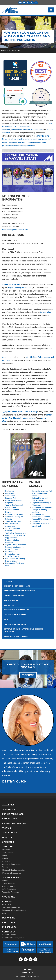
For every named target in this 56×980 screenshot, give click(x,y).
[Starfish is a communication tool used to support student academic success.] (36, 3)
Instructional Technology (15, 624)
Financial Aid (10, 498)
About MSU (8, 847)
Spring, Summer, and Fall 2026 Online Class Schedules (42, 493)
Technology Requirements (16, 533)
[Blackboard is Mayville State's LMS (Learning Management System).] (20, 3)
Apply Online (10, 833)
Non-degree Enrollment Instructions (15, 564)
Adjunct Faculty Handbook (16, 545)
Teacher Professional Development (14, 506)
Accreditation (11, 526)
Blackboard (36, 521)
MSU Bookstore (12, 524)
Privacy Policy (28, 973)
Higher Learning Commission (20, 288)
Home (4, 51)
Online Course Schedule (14, 596)
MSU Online (14, 51)
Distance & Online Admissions (16, 610)
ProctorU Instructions (14, 514)
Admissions (10, 496)
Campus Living (10, 819)
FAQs (6, 619)
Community (9, 902)
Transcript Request (13, 521)
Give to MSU (9, 897)
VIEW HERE (28, 675)
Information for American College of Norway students (42, 510)
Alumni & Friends (12, 878)
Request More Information (43, 519)
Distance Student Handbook (12, 541)
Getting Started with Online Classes (40, 499)
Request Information (14, 823)
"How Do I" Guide (12, 556)
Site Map (28, 970)
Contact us (7, 357)
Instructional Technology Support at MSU (15, 536)
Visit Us (7, 828)
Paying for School (13, 814)
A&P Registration (11, 600)
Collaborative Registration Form (13, 553)
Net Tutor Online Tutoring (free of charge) (15, 560)
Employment (9, 923)
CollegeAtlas (45, 312)
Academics (8, 805)
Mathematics (16, 130)
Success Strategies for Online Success (15, 548)
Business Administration (33, 130)
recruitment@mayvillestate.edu (15, 230)
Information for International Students (41, 516)
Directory (8, 837)
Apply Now (10, 493)
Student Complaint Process (16, 636)
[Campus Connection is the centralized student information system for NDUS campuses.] (32, 3)
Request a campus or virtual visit (41, 525)
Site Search (9, 842)
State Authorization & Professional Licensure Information (23, 630)
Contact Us (10, 491)
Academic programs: (12, 284)
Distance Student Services (12, 511)
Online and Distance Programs (17, 586)
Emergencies (9, 927)
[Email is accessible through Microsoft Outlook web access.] (24, 3)
